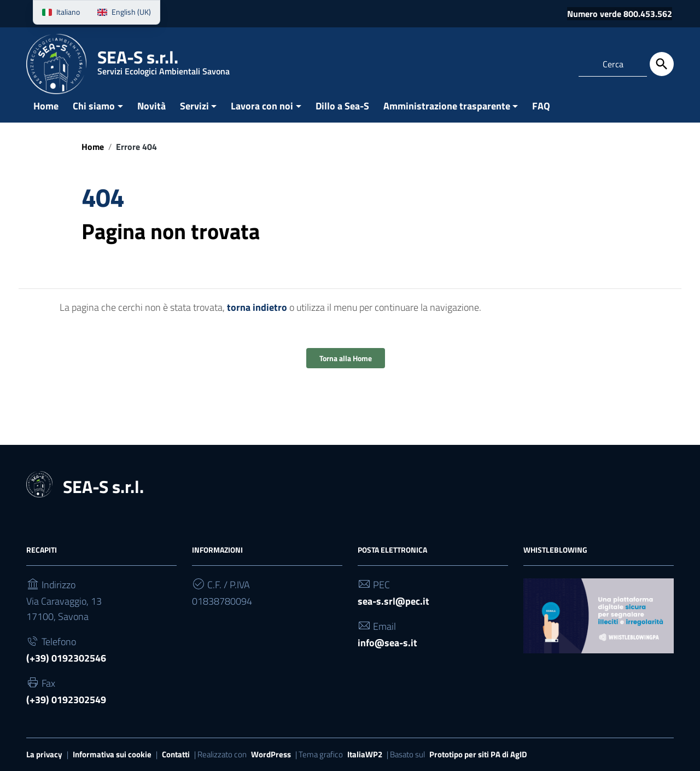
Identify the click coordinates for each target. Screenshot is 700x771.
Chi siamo (94, 106)
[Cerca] (662, 64)
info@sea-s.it (387, 643)
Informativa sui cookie (112, 754)
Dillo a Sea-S (342, 106)
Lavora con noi (262, 106)
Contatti (176, 754)
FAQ (541, 106)
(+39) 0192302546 (66, 658)
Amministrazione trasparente (447, 106)
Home (46, 106)
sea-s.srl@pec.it (393, 601)
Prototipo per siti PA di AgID (478, 754)
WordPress (271, 754)
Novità (151, 106)
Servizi (194, 106)
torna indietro (257, 307)
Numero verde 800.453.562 (620, 14)
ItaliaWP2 (365, 754)
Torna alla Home (346, 358)
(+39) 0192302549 (66, 700)
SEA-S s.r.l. (164, 63)
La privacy (44, 754)
